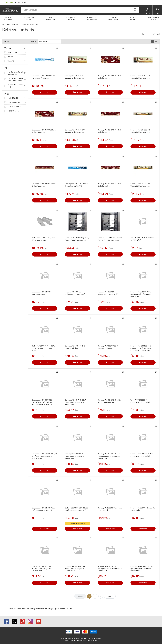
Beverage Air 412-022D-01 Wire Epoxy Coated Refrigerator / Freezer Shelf (142, 569)
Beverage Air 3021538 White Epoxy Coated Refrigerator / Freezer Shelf (42, 569)
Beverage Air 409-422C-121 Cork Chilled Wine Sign (109, 185)
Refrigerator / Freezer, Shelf (16, 86)
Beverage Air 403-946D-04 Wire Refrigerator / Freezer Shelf (43, 509)
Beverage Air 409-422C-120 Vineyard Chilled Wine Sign (140, 185)
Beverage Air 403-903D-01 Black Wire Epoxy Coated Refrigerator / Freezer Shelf (110, 456)
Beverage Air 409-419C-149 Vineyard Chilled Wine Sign (140, 77)
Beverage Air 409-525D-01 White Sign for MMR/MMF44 (109, 401)
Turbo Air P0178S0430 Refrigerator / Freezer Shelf (75, 293)
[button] (16, 3)
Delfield (10, 57)
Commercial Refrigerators (11, 24)
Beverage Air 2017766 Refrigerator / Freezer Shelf (143, 509)
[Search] (80, 10)
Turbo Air (11, 61)
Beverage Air (12, 52)
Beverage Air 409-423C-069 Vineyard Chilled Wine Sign (140, 131)
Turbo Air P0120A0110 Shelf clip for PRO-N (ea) (142, 239)
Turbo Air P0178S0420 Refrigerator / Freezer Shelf (108, 293)
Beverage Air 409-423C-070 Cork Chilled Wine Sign (44, 185)
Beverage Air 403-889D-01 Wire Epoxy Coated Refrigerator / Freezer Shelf (76, 569)
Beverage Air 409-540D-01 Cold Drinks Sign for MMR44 (43, 77)
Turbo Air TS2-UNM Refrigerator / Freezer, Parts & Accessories (110, 239)
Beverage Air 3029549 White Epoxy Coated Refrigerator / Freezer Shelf (75, 456)
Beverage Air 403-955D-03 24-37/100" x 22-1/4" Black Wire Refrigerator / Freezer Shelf (43, 402)
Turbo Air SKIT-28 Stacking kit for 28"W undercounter (44, 239)
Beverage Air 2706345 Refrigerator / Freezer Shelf (110, 509)
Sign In (148, 11)
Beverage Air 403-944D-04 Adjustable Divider (42, 293)
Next (110, 596)
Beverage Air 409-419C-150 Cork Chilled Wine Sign (44, 131)
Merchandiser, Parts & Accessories (16, 73)
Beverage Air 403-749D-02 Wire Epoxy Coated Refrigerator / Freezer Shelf (76, 402)
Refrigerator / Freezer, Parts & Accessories (16, 79)
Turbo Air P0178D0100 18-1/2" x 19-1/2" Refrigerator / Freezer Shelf (44, 348)
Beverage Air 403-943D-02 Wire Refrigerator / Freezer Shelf (142, 455)
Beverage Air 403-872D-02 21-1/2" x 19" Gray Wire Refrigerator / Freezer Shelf (44, 456)
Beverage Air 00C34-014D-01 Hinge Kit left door (75, 347)
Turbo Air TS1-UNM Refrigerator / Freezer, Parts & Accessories (77, 239)
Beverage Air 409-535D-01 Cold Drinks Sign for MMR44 (76, 185)
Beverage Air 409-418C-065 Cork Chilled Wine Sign (109, 77)
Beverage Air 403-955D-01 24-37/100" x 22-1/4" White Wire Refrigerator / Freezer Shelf (141, 348)
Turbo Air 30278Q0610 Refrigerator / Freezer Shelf (140, 401)
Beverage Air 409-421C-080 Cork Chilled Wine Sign (109, 131)
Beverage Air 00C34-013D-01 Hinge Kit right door (108, 347)
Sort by (33, 41)
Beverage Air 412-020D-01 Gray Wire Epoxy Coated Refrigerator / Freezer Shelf (110, 569)
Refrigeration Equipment (29, 24)
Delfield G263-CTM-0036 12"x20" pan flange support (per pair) (77, 509)
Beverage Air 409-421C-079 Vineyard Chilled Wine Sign (75, 131)
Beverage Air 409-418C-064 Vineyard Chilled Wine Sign (75, 77)
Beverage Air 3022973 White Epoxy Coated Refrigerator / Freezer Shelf (141, 294)
